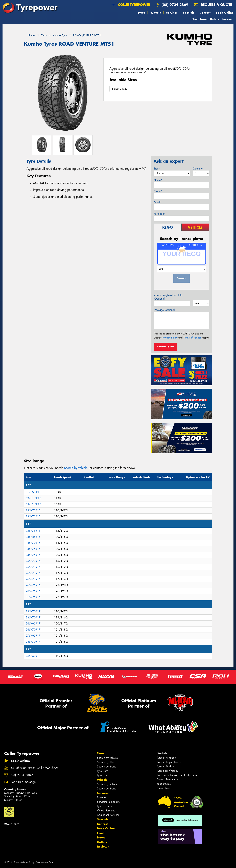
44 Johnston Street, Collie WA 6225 (35, 768)
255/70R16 (33, 561)
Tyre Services (104, 806)
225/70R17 (33, 611)
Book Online (225, 13)
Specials (189, 13)
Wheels (156, 13)
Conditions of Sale (45, 862)
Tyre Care (103, 771)
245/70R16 (33, 543)
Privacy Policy (170, 338)
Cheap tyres (163, 788)
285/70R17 (33, 642)
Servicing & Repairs (108, 802)
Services (172, 13)
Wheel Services (106, 811)
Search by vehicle (76, 468)
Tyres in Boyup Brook (169, 762)
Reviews (227, 19)
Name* (158, 180)
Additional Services (108, 815)
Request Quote (166, 347)
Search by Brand (107, 767)
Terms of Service (192, 338)
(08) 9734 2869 (175, 5)
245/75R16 (33, 549)
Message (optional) (165, 310)
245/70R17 (33, 618)
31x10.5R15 (33, 492)
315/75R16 (33, 597)
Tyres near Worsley (167, 771)
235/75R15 (33, 510)
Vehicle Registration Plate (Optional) (168, 297)
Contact (205, 13)
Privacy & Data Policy (24, 862)
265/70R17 (33, 630)
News (204, 19)
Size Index (163, 753)
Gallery (215, 19)
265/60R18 (33, 656)
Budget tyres (164, 784)
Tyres (141, 13)
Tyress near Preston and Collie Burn (177, 775)
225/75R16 (33, 531)
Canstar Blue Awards (169, 779)
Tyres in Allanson (166, 758)
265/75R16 (33, 585)
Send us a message (23, 782)
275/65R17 (33, 636)
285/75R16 (33, 591)
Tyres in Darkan (166, 766)
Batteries (102, 797)
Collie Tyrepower (131, 5)
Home (29, 35)
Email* (158, 202)
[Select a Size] (158, 89)
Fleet (195, 19)
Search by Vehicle (107, 758)
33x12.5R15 (33, 504)
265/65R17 (33, 624)
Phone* (158, 191)
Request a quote (213, 5)
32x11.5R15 (33, 498)
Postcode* (159, 214)
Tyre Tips (102, 775)
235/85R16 (33, 537)
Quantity (198, 169)
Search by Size (106, 762)
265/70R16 (33, 573)
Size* (157, 169)
